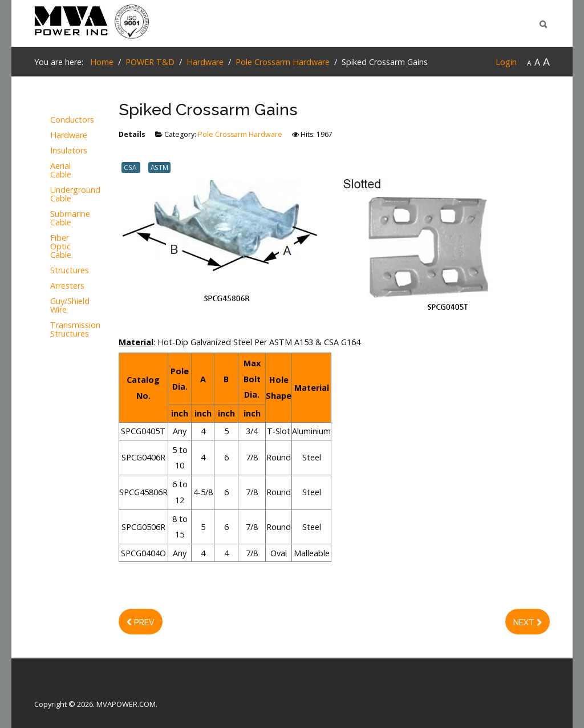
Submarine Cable (53, 219)
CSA (131, 167)
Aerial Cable (53, 171)
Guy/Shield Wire (53, 306)
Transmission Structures (53, 330)
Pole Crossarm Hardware (240, 134)
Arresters (53, 286)
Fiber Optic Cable (53, 247)
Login (506, 62)
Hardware (53, 136)
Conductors (53, 120)
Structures (53, 271)
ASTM (159, 167)
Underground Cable (53, 195)
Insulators (53, 151)
